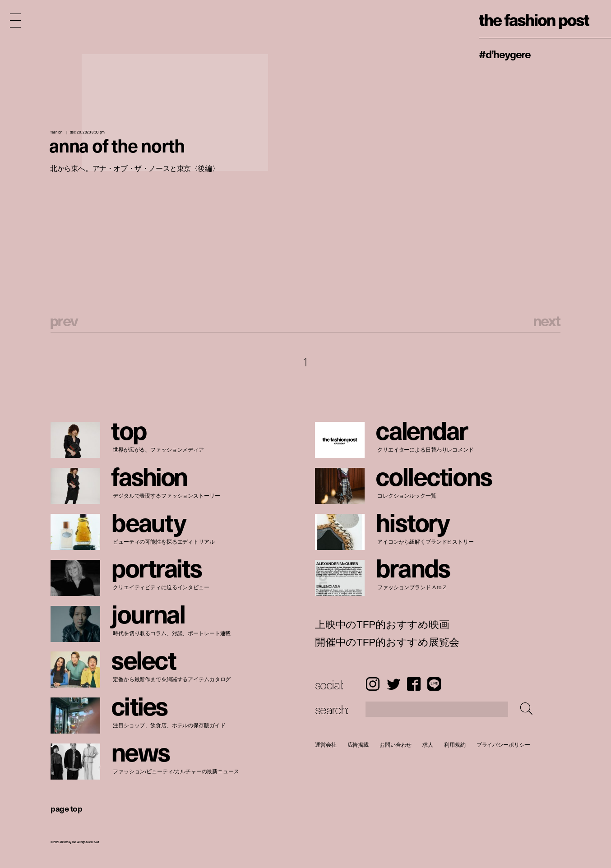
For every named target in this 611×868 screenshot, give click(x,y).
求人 (428, 745)
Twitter (393, 684)
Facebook (414, 684)
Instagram (373, 684)
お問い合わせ (396, 745)
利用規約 (455, 745)
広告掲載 (358, 745)
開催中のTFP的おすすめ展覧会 (387, 642)
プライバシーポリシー (503, 745)
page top (66, 808)
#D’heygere (505, 54)
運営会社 (326, 745)
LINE (434, 684)
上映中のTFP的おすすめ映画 (382, 625)
